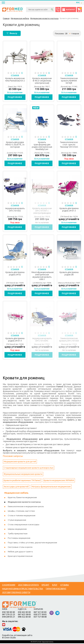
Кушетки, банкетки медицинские (22, 498)
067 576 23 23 (9, 615)
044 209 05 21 (9, 618)
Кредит (45, 586)
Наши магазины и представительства (23, 589)
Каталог (69, 10)
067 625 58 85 (24, 615)
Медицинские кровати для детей (20, 462)
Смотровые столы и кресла (20, 548)
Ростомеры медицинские (19, 539)
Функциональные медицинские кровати (23, 475)
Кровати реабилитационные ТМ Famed (22, 481)
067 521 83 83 (40, 613)
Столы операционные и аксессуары (24, 525)
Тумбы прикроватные (18, 534)
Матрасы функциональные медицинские (51, 487)
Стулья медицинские (17, 521)
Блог (55, 586)
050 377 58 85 (40, 615)
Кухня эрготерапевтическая (20, 557)
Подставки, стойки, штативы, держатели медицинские (32, 543)
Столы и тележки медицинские (22, 516)
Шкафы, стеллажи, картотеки (21, 512)
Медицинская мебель (16, 494)
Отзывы (65, 586)
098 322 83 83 (24, 618)
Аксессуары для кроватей (16, 487)
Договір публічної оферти (16, 593)
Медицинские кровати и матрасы (24, 503)
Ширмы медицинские (17, 530)
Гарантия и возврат (56, 589)
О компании (9, 586)
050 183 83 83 (9, 613)
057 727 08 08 (40, 618)
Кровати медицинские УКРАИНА (59, 481)
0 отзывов (17, 74)
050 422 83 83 (24, 613)
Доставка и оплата (28, 586)
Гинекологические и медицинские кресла (26, 507)
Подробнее (15, 97)
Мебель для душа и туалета (20, 552)
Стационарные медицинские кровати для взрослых (29, 469)
